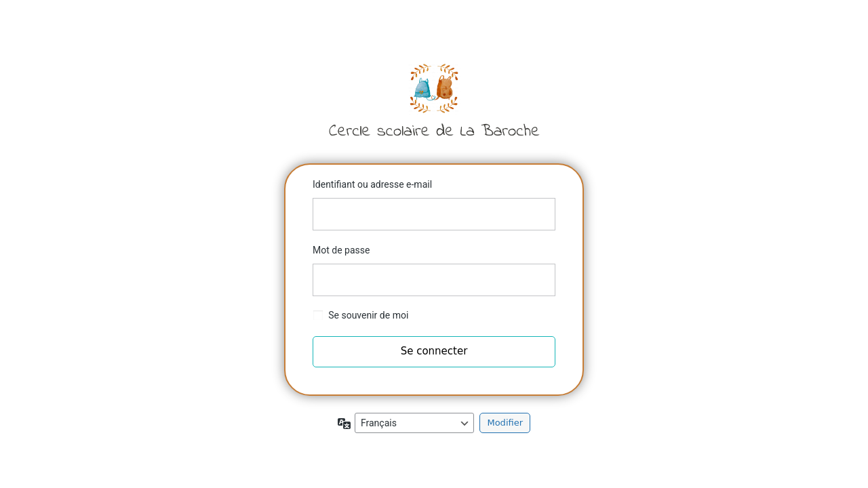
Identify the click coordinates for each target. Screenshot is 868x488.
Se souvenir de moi (368, 315)
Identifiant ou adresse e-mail (372, 184)
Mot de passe (341, 250)
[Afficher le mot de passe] (542, 280)
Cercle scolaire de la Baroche (434, 100)
